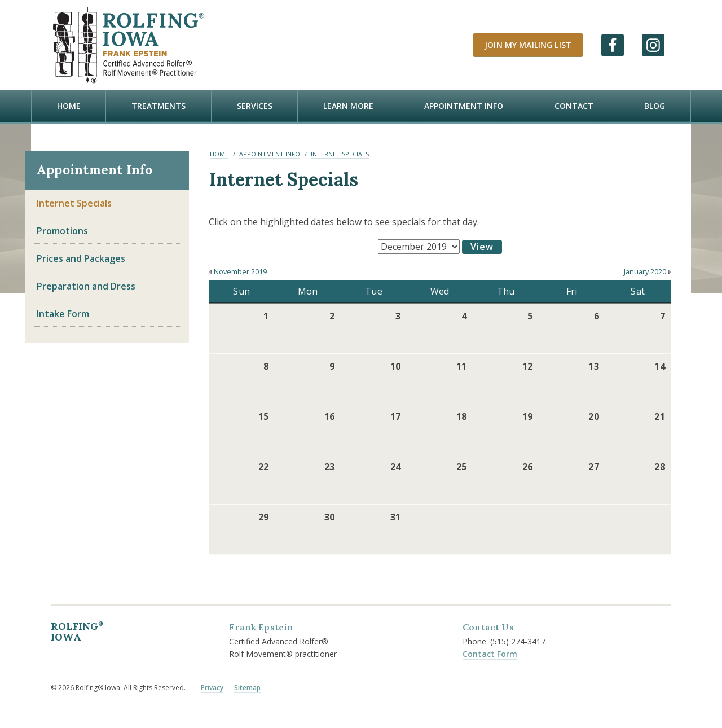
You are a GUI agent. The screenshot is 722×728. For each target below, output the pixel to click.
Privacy (212, 687)
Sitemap (247, 687)
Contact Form (490, 653)
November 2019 (240, 271)
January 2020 (645, 271)
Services (255, 106)
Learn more (348, 106)
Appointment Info (464, 106)
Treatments (159, 106)
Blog (655, 106)
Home (69, 106)
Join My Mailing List (528, 45)
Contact (574, 106)
